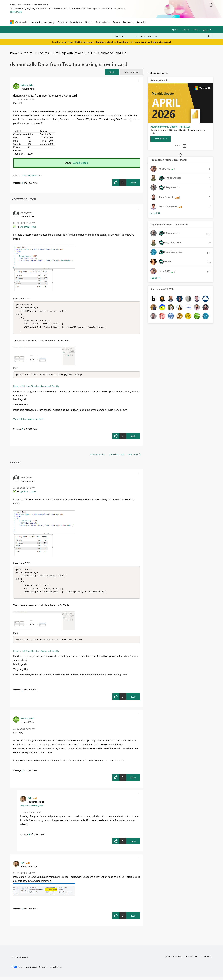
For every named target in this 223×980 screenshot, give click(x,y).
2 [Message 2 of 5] (23, 912)
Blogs (115, 22)
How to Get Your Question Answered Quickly (36, 388)
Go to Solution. (81, 163)
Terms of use (191, 959)
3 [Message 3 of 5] (23, 773)
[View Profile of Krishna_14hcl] (28, 85)
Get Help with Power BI (70, 53)
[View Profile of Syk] (30, 801)
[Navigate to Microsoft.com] (18, 22)
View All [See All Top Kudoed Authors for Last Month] (155, 278)
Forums (61, 22)
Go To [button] (206, 30)
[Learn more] (160, 139)
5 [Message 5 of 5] (23, 430)
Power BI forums (22, 53)
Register (174, 30)
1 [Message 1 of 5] (23, 183)
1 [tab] (176, 146)
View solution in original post (28, 420)
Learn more (16, 12)
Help (196, 30)
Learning (127, 22)
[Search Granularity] (126, 36)
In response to (32, 809)
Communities (101, 22)
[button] (112, 72)
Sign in (186, 30)
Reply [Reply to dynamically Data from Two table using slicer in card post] (133, 183)
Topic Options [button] (130, 72)
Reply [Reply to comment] (133, 437)
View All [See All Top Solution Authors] (155, 213)
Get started (165, 42)
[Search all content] (176, 36)
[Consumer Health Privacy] (50, 970)
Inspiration (75, 22)
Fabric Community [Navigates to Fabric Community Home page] (43, 22)
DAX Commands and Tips (109, 53)
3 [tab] (179, 146)
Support (140, 22)
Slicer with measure (31, 175)
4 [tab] (181, 146)
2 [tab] (177, 146)
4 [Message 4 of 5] (30, 837)
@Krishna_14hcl (28, 227)
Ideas (88, 22)
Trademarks (206, 959)
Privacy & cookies (174, 959)
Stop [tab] (184, 146)
